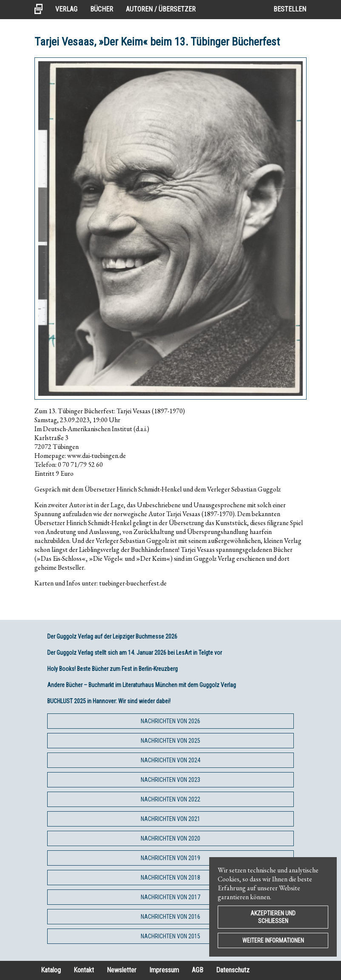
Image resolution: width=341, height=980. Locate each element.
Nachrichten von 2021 (170, 819)
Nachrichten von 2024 (170, 760)
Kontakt (84, 970)
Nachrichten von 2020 (170, 838)
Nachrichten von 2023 (170, 780)
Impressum (164, 970)
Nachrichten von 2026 (170, 721)
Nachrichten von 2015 (170, 936)
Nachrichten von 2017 (170, 897)
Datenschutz (233, 970)
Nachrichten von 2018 (170, 878)
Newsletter (122, 970)
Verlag (66, 9)
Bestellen (290, 9)
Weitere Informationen (273, 940)
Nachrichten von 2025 (170, 741)
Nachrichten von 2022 (170, 799)
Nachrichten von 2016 (170, 917)
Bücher (102, 9)
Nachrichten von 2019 (170, 858)
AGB (197, 970)
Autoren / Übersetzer (161, 9)
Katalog (51, 970)
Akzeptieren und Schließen (273, 917)
